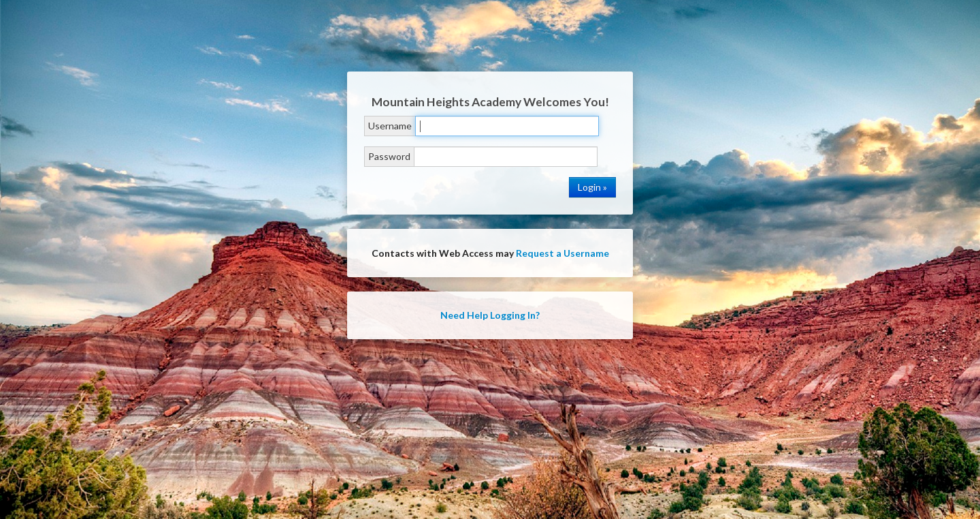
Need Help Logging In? (490, 315)
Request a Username (562, 253)
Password (389, 156)
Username (390, 126)
